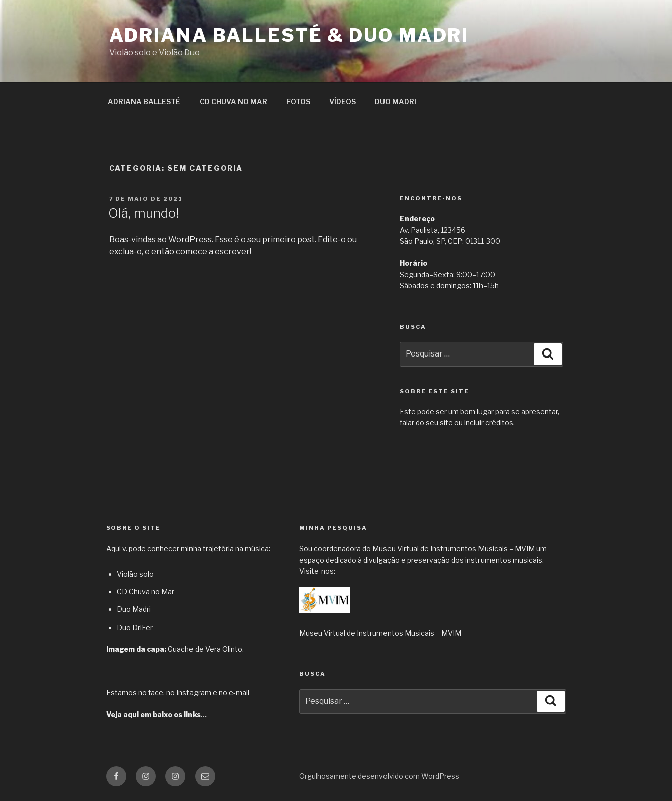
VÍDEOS (343, 101)
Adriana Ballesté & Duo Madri (289, 35)
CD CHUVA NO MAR (233, 101)
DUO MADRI (396, 101)
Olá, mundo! (143, 213)
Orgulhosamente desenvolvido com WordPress (379, 776)
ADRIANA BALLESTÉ (144, 101)
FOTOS (298, 101)
